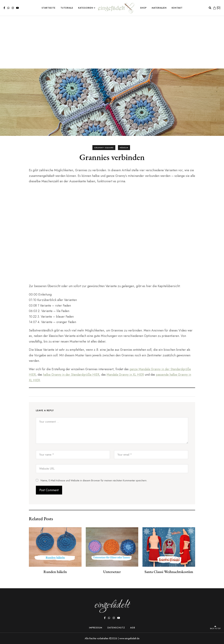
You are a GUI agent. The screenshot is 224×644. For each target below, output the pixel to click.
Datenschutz (116, 628)
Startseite (49, 8)
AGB (133, 628)
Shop (143, 8)
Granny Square (104, 148)
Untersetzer (112, 572)
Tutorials (67, 8)
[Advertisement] (112, 42)
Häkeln (124, 148)
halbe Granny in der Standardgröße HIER (71, 375)
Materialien (159, 8)
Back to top (213, 627)
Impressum (96, 628)
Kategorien (86, 8)
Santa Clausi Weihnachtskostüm (169, 572)
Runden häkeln (55, 572)
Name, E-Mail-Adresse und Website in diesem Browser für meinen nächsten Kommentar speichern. (94, 480)
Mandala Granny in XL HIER (125, 375)
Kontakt (177, 8)
